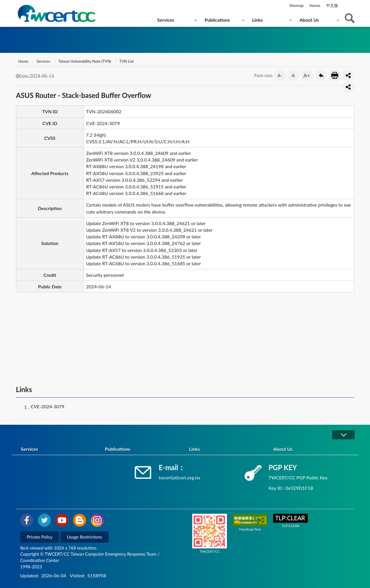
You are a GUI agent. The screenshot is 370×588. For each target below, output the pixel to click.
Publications (217, 20)
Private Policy (40, 537)
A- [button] (280, 75)
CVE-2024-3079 (48, 406)
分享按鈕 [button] (348, 75)
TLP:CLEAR (291, 521)
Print (335, 75)
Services (166, 20)
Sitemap (297, 5)
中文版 (332, 5)
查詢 (350, 18)
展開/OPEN (343, 435)
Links (257, 20)
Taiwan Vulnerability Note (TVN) (85, 61)
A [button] (293, 75)
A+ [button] (307, 75)
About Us (309, 20)
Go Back (321, 75)
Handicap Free (250, 522)
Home (315, 5)
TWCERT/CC (210, 534)
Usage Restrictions (85, 537)
